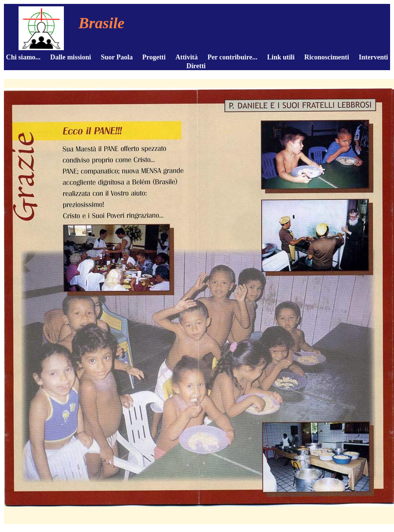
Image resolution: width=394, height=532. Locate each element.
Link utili (281, 57)
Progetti (154, 57)
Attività (187, 57)
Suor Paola (117, 57)
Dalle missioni (71, 57)
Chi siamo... (23, 57)
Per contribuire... (233, 57)
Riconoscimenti (327, 57)
